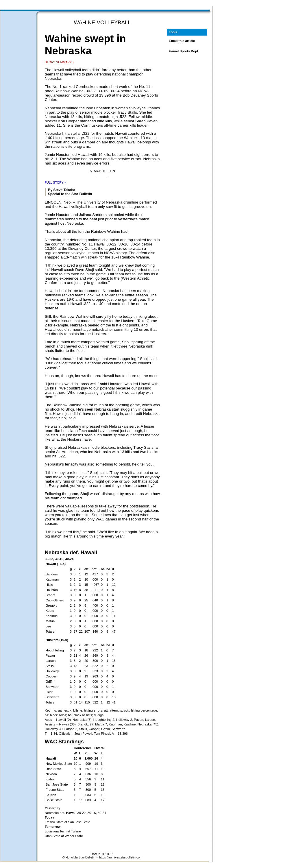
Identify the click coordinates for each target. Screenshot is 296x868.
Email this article (182, 41)
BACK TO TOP (102, 854)
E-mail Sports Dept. (184, 51)
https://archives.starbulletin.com (121, 857)
